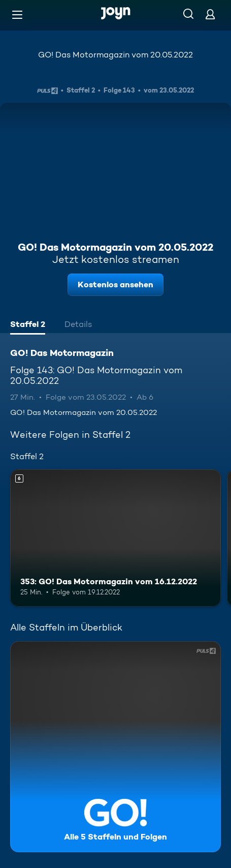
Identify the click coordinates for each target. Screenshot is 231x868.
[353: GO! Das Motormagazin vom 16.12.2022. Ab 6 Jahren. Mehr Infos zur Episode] (115, 538)
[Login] (210, 14)
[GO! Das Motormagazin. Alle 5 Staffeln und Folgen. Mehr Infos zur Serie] (115, 747)
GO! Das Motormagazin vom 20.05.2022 (115, 55)
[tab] (28, 325)
